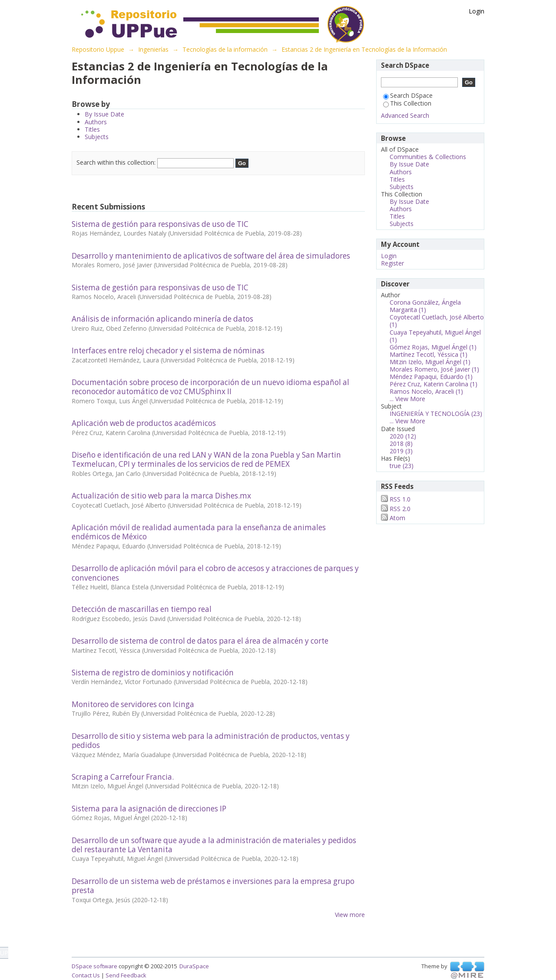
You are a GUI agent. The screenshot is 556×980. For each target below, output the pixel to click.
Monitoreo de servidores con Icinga (133, 704)
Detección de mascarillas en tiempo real (142, 609)
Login (477, 11)
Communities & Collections (428, 157)
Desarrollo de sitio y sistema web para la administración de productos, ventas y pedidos (211, 741)
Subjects (97, 137)
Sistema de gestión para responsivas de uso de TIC (160, 224)
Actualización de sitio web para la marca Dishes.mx (161, 496)
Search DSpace (408, 95)
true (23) (402, 466)
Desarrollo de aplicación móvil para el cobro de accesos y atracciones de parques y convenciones (215, 573)
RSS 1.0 (400, 499)
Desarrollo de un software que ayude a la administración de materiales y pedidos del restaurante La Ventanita (214, 845)
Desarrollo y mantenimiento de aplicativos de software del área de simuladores (211, 256)
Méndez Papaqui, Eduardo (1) (431, 377)
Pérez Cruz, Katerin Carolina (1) (434, 384)
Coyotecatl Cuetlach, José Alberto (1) (437, 321)
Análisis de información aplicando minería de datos (162, 319)
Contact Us (86, 975)
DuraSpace (194, 966)
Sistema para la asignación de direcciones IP (149, 809)
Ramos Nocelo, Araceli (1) (426, 391)
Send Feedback (126, 975)
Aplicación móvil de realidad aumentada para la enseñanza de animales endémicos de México (199, 532)
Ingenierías (153, 49)
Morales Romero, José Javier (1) (434, 369)
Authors (96, 122)
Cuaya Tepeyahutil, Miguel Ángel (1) (435, 336)
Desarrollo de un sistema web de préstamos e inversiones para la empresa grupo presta (213, 886)
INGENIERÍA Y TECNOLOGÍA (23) (436, 414)
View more (350, 915)
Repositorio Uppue (98, 49)
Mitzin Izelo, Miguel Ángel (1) (430, 362)
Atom (397, 518)
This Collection (407, 103)
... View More (407, 399)
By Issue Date (104, 114)
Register (392, 263)
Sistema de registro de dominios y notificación (153, 673)
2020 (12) (403, 436)
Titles (92, 129)
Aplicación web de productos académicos (144, 423)
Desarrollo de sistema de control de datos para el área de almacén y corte (200, 641)
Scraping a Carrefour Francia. (123, 777)
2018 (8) (401, 443)
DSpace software (94, 966)
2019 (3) (401, 451)
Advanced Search (405, 115)
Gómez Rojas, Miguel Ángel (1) (433, 347)
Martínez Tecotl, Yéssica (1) (429, 354)
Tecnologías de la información (225, 49)
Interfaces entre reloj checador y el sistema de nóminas (168, 350)
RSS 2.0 (400, 509)
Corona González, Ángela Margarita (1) (425, 306)
